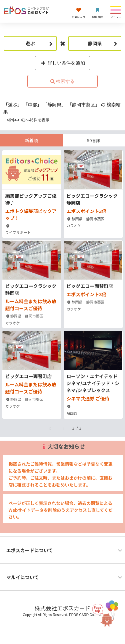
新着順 (31, 140)
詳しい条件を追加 (62, 63)
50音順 (94, 140)
